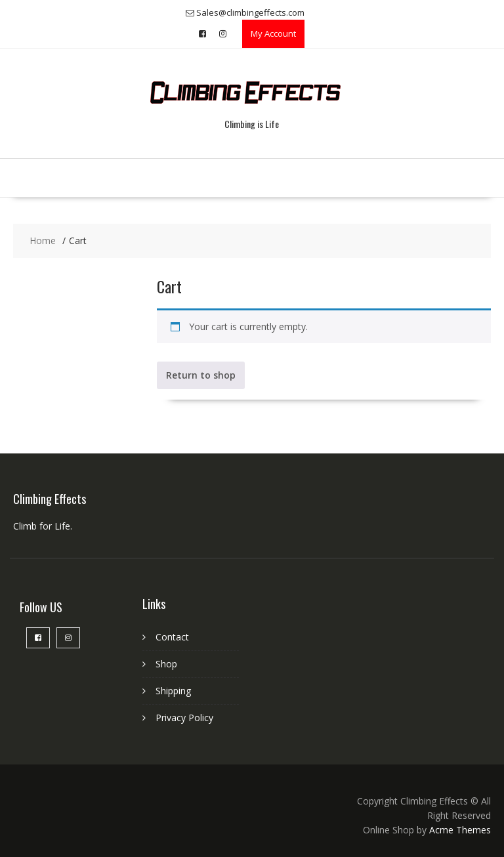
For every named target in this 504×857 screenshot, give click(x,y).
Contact (172, 637)
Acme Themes (460, 830)
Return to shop (201, 375)
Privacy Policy (184, 718)
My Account (273, 33)
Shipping (173, 691)
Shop (166, 664)
